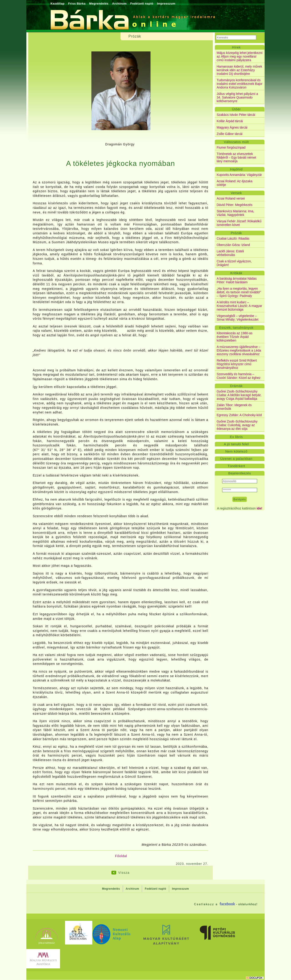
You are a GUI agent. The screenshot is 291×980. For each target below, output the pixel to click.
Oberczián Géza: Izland (233, 245)
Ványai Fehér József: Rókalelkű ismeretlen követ (239, 223)
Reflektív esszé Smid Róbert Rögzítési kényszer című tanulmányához (237, 364)
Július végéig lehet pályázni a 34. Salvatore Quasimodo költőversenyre (237, 97)
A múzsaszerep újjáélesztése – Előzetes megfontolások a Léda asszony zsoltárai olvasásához (239, 350)
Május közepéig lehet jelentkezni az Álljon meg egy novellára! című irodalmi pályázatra (240, 56)
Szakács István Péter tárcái (236, 115)
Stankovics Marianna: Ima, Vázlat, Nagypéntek (235, 213)
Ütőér (236, 109)
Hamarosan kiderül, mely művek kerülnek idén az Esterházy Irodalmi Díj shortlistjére (239, 70)
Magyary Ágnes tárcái (232, 127)
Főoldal (121, 856)
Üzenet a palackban (236, 459)
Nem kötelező (236, 451)
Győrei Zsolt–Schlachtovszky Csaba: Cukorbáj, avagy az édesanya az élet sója (237, 425)
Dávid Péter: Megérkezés (235, 205)
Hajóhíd (236, 169)
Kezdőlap (58, 4)
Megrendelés (99, 4)
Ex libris (236, 437)
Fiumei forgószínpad (231, 147)
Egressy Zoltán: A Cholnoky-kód (239, 415)
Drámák (236, 386)
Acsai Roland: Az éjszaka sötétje (235, 183)
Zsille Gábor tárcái (230, 134)
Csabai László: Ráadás (233, 238)
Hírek (236, 47)
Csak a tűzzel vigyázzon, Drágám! (234, 263)
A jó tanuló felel (236, 444)
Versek (236, 193)
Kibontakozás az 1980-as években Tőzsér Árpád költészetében (235, 337)
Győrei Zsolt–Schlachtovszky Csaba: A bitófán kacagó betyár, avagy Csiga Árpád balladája (239, 395)
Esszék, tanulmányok (236, 328)
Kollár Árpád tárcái (230, 121)
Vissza (124, 873)
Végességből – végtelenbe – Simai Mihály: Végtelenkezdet (238, 318)
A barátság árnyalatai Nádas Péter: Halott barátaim (237, 280)
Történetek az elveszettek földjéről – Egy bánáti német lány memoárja (236, 157)
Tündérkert (236, 466)
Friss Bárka (77, 4)
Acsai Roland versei (231, 198)
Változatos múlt (236, 142)
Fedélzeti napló (142, 4)
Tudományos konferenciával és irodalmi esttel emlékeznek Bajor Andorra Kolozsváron (240, 84)
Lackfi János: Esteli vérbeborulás (230, 253)
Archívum (119, 4)
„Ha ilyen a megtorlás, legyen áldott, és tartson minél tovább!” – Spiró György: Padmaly (239, 292)
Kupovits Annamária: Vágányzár (239, 175)
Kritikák (236, 273)
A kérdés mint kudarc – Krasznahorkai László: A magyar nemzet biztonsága (239, 306)
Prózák (236, 233)
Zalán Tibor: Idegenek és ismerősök (234, 407)
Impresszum (166, 4)
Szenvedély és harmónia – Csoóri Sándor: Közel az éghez (239, 376)
